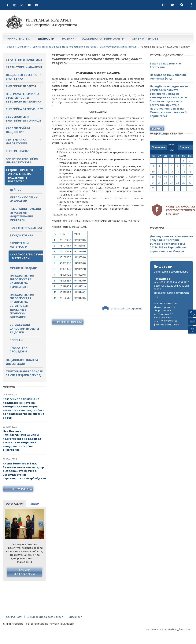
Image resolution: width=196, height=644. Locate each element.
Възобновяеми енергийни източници (23, 119)
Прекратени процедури (19, 349)
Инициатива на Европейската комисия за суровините (22, 281)
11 (159, 172)
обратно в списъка (68, 322)
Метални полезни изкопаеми (24, 199)
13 (172, 172)
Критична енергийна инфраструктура (22, 160)
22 (184, 177)
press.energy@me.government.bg (171, 295)
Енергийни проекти (21, 86)
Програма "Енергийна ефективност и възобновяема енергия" (24, 98)
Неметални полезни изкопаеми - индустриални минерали (25, 214)
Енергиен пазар (18, 151)
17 (153, 177)
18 (159, 177)
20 (172, 177)
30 (190, 183)
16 (190, 172)
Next (41, 524)
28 (178, 183)
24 (153, 183)
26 (165, 183)
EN (164, 5)
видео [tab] (35, 504)
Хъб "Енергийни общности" (18, 130)
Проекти (16, 340)
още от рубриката (18, 489)
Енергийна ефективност (24, 109)
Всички (157, 128)
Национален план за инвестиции (22, 362)
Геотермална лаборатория (16, 141)
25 (159, 183)
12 (165, 172)
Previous (8, 524)
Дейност (16, 190)
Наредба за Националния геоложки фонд (168, 77)
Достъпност (14, 617)
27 (172, 183)
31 (153, 188)
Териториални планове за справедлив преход (24, 373)
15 (184, 172)
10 (153, 172)
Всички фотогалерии (24, 572)
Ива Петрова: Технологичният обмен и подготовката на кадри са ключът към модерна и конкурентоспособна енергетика (22, 441)
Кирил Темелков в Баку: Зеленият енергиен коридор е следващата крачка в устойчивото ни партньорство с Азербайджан (24, 471)
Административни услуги (103, 38)
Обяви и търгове (145, 38)
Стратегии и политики (24, 60)
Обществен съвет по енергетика (22, 77)
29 (184, 183)
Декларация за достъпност (45, 617)
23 (190, 177)
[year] (171, 145)
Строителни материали (19, 245)
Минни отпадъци (23, 268)
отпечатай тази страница (122, 309)
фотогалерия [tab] (15, 504)
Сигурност (75, 617)
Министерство (18, 38)
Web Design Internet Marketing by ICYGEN (168, 629)
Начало (10, 47)
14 (178, 172)
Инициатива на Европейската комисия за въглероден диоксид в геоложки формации (22, 306)
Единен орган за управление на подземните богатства (64, 47)
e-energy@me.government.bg (171, 272)
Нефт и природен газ (26, 228)
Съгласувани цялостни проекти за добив (24, 329)
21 (178, 177)
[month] (173, 150)
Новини (68, 38)
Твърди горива (21, 235)
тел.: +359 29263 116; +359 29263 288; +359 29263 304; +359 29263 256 (171, 286)
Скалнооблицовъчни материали (118, 47)
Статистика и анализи (24, 67)
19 (165, 177)
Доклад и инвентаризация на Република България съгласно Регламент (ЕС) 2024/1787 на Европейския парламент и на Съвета (171, 244)
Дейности (46, 38)
